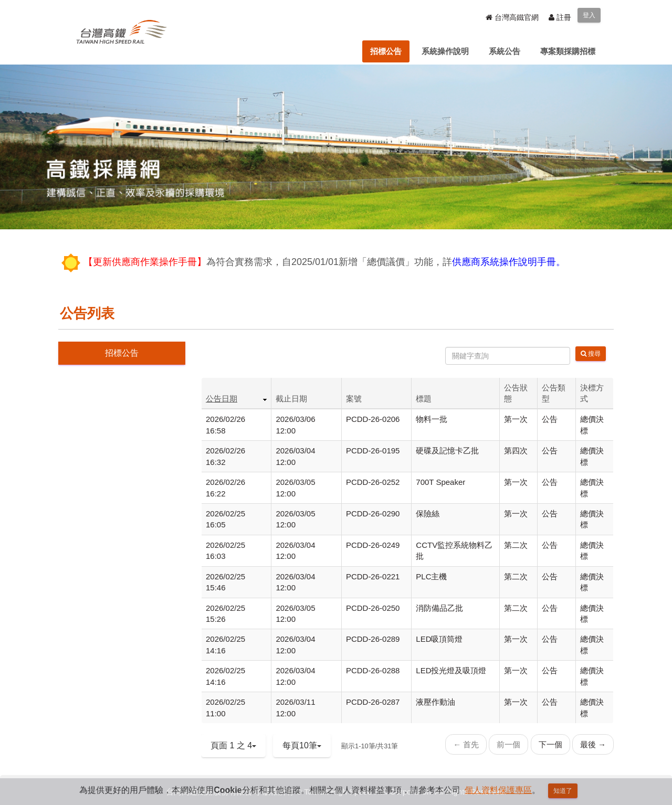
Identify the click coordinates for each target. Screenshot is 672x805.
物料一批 (432, 419)
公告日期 (222, 399)
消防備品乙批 (439, 608)
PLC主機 (431, 576)
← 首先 (466, 744)
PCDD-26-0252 (373, 482)
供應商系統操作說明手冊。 (509, 262)
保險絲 (428, 513)
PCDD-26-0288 (373, 670)
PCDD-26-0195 (373, 451)
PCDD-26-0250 (373, 608)
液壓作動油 (435, 702)
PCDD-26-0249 (373, 545)
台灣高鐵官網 (512, 17)
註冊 (560, 17)
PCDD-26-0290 (373, 513)
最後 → (593, 744)
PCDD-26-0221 (373, 576)
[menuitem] (386, 51)
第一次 (516, 419)
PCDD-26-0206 (373, 419)
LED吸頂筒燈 (439, 639)
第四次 (516, 451)
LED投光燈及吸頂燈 (451, 670)
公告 (550, 419)
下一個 (550, 744)
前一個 (508, 744)
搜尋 (591, 354)
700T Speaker (440, 482)
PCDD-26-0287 (373, 702)
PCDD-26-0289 (373, 639)
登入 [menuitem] (589, 15)
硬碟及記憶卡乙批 (447, 451)
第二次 (516, 545)
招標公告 (122, 353)
